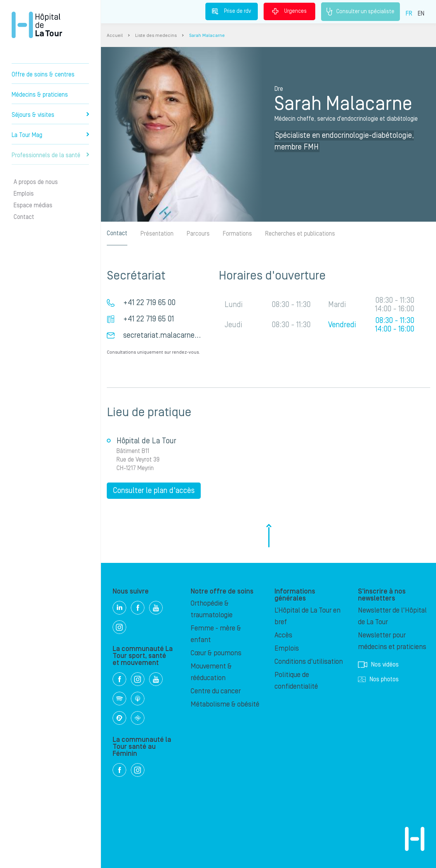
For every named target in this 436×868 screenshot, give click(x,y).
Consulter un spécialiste (360, 12)
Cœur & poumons (216, 653)
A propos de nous (36, 182)
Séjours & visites (50, 115)
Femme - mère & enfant (216, 634)
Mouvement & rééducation (211, 672)
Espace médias (33, 205)
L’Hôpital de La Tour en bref (307, 616)
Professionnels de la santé (50, 155)
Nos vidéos (378, 665)
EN (421, 14)
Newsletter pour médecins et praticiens (392, 641)
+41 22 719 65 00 (149, 303)
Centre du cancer (216, 691)
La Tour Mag (50, 135)
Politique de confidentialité (296, 681)
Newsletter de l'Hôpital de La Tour (392, 616)
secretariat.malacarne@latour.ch (176, 335)
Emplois (24, 194)
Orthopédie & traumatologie (212, 609)
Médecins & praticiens (40, 95)
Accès (283, 635)
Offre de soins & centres (43, 75)
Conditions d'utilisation (309, 662)
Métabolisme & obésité (225, 704)
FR (409, 14)
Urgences (289, 11)
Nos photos (378, 679)
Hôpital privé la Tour (37, 25)
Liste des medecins (156, 36)
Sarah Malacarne (207, 36)
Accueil (115, 36)
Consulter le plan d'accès (154, 491)
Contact (24, 217)
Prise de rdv (232, 11)
